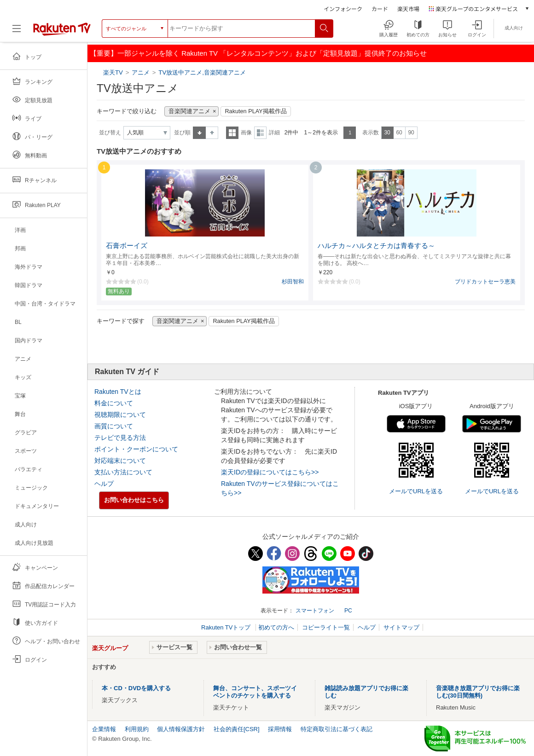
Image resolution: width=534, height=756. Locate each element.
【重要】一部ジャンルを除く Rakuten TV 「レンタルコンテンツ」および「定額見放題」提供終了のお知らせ (258, 53)
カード (380, 9)
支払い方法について (123, 472)
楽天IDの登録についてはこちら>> (270, 472)
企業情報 (104, 729)
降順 (212, 133)
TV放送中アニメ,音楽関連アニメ (202, 72)
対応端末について (120, 461)
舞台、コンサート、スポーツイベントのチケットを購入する (255, 692)
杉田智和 (293, 282)
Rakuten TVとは (118, 392)
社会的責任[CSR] (237, 729)
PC (348, 611)
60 (399, 133)
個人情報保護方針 (181, 729)
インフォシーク (343, 9)
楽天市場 (408, 9)
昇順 (199, 133)
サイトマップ (401, 627)
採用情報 (280, 729)
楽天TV (114, 72)
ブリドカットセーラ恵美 (485, 282)
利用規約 (137, 729)
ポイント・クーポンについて (136, 449)
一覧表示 (232, 133)
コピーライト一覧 (326, 627)
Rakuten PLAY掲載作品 (255, 111)
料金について (114, 403)
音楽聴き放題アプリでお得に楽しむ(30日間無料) (478, 692)
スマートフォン (315, 611)
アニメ (141, 72)
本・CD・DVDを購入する (136, 688)
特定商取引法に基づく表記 (337, 729)
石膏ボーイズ (127, 246)
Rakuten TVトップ (227, 627)
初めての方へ (276, 627)
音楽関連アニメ (189, 111)
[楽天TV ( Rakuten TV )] (62, 32)
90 (411, 133)
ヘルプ (104, 484)
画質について (114, 426)
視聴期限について (120, 415)
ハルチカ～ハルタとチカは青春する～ (376, 246)
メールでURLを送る (416, 491)
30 (387, 133)
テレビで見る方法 (120, 438)
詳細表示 (260, 133)
